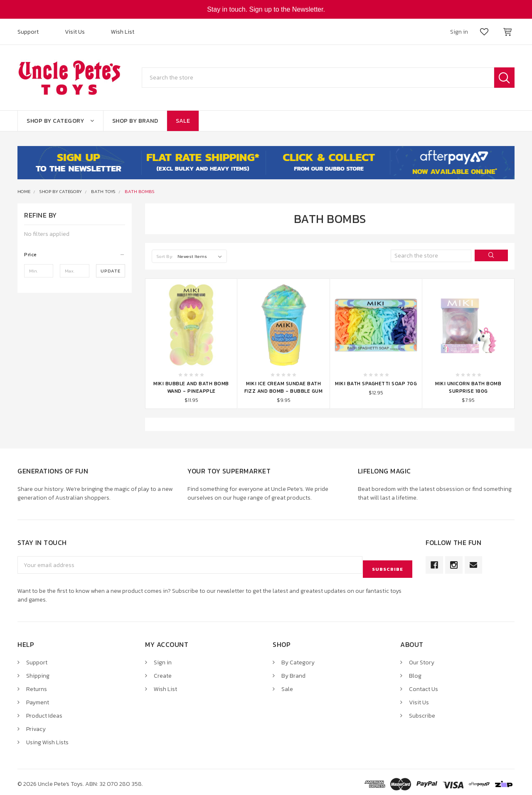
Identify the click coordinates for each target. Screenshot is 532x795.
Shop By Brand (135, 121)
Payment (38, 698)
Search (504, 78)
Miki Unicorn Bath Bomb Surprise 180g (468, 387)
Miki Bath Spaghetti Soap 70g (376, 384)
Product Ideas (44, 712)
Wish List (123, 32)
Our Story (422, 658)
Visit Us (75, 32)
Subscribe (422, 712)
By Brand (293, 672)
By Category (298, 658)
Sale (183, 121)
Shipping (38, 672)
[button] (75, 255)
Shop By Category (60, 121)
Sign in (163, 658)
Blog (415, 672)
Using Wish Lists (47, 738)
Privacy (36, 725)
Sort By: (165, 256)
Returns (37, 685)
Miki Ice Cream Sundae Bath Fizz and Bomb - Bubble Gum (283, 387)
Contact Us (424, 685)
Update (111, 271)
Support (28, 32)
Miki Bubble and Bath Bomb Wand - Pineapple (191, 387)
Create (163, 672)
